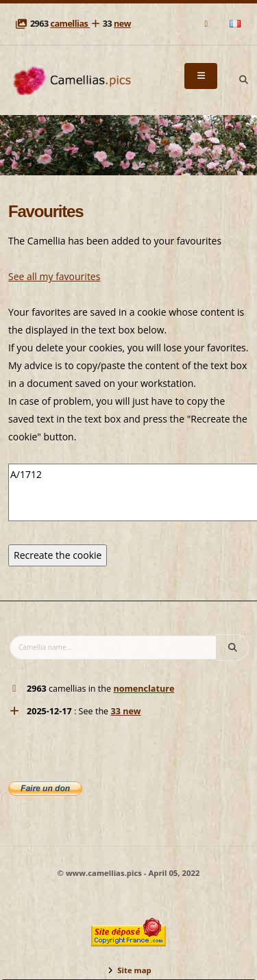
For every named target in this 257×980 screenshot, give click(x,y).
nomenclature (144, 689)
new (122, 24)
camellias (70, 24)
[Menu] (201, 76)
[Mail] (207, 24)
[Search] (243, 80)
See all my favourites (54, 276)
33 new (125, 711)
